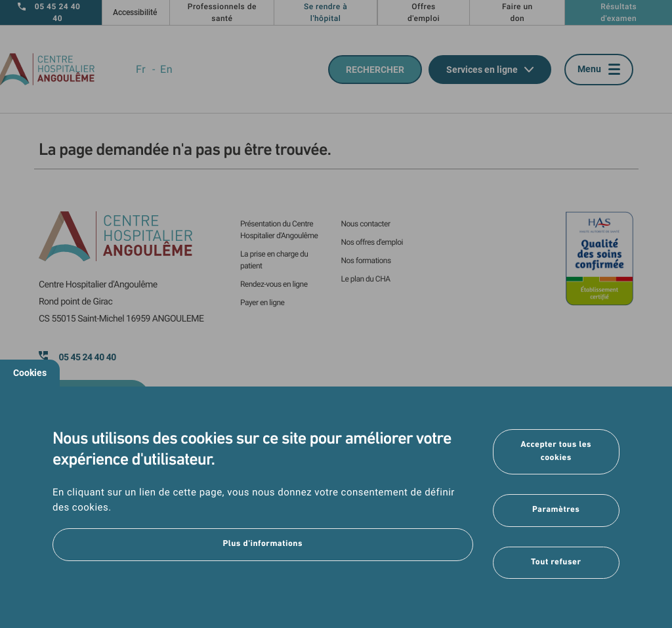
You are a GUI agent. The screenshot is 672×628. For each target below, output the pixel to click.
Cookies (30, 373)
